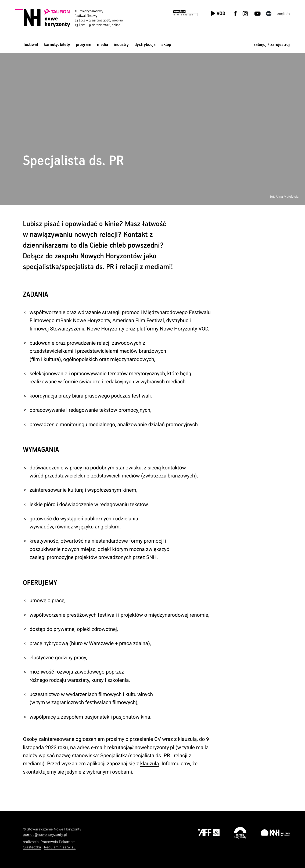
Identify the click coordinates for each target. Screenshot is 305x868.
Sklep (166, 45)
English (283, 14)
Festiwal (31, 45)
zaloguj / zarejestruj (272, 45)
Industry (121, 45)
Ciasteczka (32, 847)
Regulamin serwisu (60, 847)
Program (83, 45)
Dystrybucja (145, 45)
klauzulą (150, 764)
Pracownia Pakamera (58, 842)
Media (103, 45)
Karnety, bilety (57, 45)
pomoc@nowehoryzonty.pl (45, 835)
